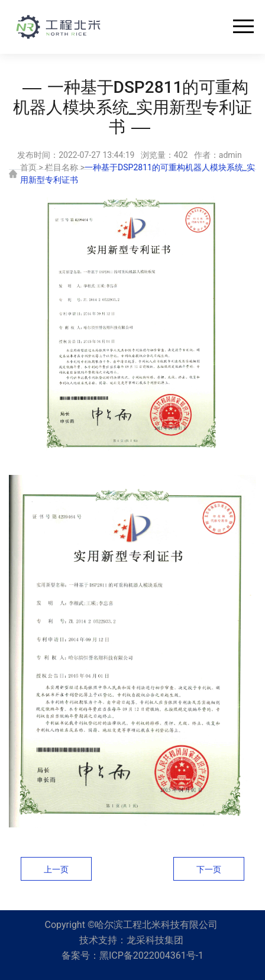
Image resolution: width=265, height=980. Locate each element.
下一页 (209, 869)
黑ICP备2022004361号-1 (151, 955)
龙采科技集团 (155, 940)
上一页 (56, 869)
